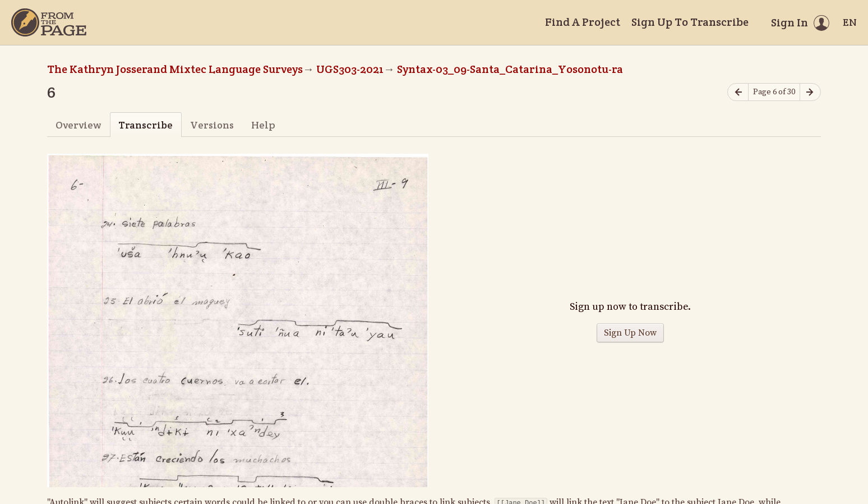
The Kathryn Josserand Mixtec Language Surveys (175, 69)
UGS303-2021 (350, 69)
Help (263, 125)
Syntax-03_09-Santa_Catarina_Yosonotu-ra (510, 69)
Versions (212, 125)
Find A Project (583, 22)
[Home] (49, 22)
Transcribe (146, 125)
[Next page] (810, 92)
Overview (78, 125)
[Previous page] (738, 92)
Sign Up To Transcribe (690, 22)
